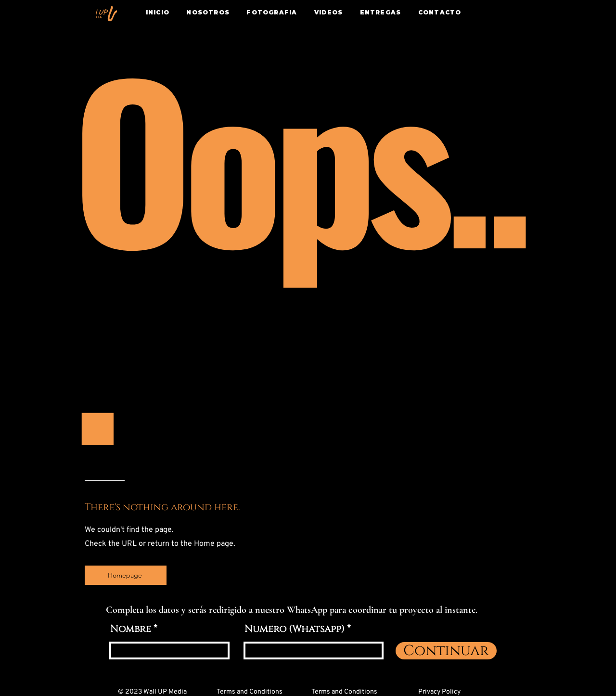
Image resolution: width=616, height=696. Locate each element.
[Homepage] (126, 575)
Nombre (131, 629)
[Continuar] (446, 651)
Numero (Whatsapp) (295, 629)
